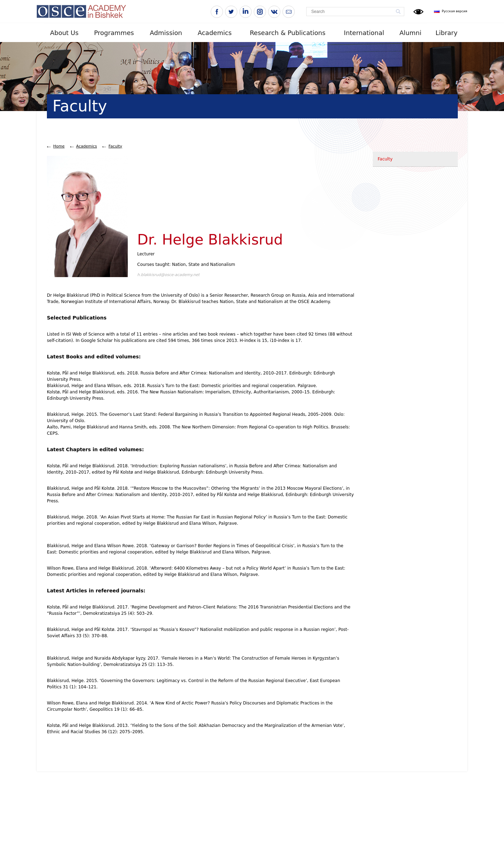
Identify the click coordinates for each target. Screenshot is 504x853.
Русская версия (454, 11)
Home (59, 146)
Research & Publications (288, 33)
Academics (215, 33)
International (364, 33)
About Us (64, 33)
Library (446, 33)
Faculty (115, 146)
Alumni (410, 33)
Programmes (114, 33)
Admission (166, 33)
